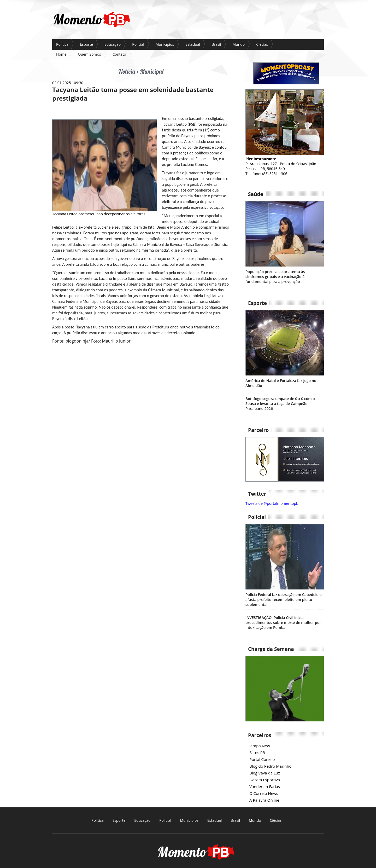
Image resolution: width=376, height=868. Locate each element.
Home (61, 54)
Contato (119, 54)
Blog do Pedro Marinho (270, 766)
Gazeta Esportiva (265, 780)
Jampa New (260, 746)
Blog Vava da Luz (265, 773)
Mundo (239, 44)
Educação (113, 44)
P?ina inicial (92, 20)
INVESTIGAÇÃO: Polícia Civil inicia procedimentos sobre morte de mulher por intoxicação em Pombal (283, 623)
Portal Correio (262, 759)
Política (62, 44)
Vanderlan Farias (265, 786)
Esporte (86, 44)
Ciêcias (262, 44)
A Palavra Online (264, 800)
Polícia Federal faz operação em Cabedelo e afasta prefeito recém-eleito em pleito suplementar (284, 600)
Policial (138, 44)
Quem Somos (90, 54)
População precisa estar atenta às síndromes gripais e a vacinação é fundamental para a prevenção (275, 277)
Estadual (193, 44)
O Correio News (264, 793)
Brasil (216, 44)
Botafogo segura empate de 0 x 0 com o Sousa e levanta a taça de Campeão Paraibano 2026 (280, 404)
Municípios (165, 44)
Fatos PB (257, 753)
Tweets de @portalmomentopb (272, 503)
